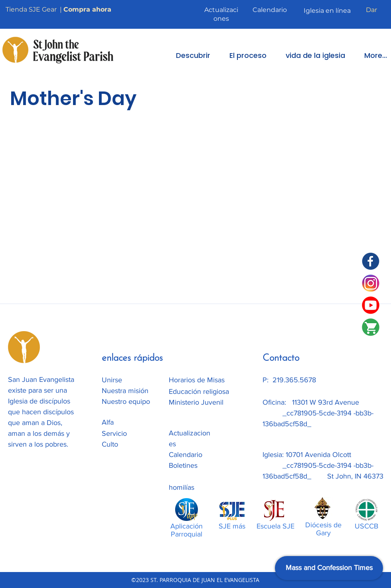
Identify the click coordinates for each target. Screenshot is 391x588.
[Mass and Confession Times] (329, 568)
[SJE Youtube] (371, 305)
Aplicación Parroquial (187, 530)
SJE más (232, 526)
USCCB (366, 526)
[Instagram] (371, 283)
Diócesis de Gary (323, 529)
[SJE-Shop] (371, 327)
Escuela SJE (275, 526)
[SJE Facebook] (371, 261)
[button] (188, 55)
